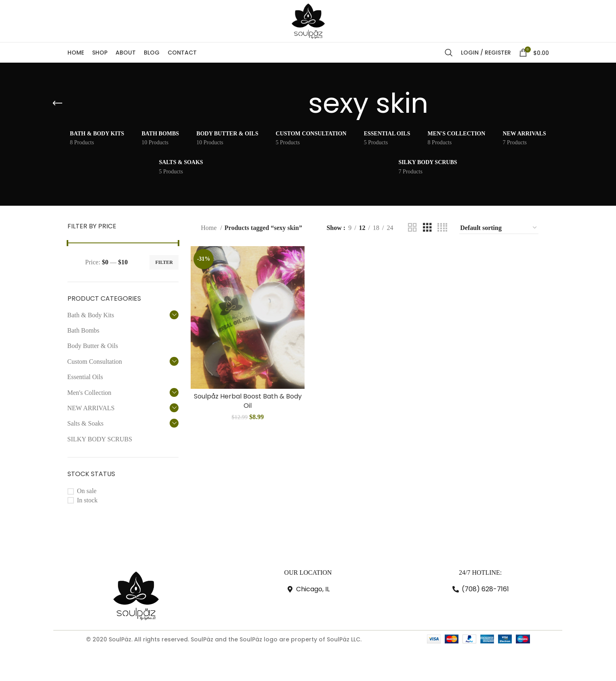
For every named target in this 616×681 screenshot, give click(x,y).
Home (209, 228)
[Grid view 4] (442, 228)
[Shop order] (499, 228)
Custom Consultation (95, 362)
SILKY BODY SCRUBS (100, 439)
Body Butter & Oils (93, 346)
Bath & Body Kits (91, 315)
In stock (87, 500)
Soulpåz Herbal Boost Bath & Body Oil (248, 401)
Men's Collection (89, 393)
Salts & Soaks (86, 423)
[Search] (449, 53)
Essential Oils (85, 377)
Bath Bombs (84, 330)
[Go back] (57, 103)
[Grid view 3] (427, 228)
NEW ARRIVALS (91, 408)
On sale (87, 491)
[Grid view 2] (412, 228)
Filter (164, 262)
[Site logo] (308, 20)
